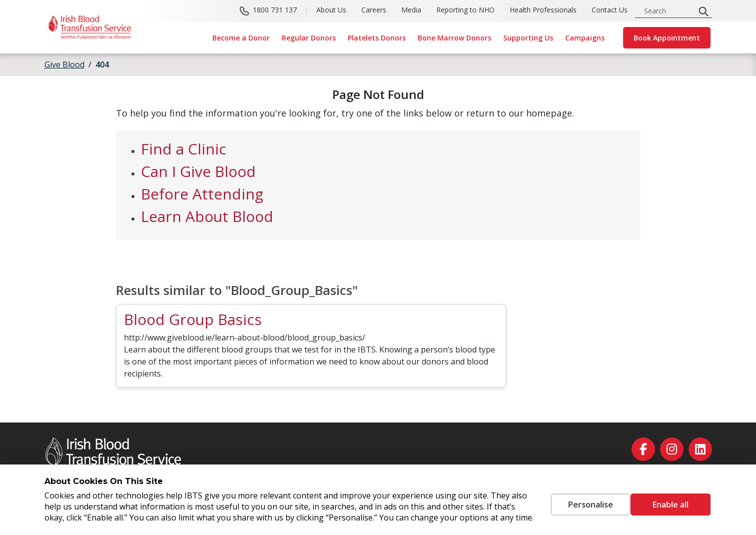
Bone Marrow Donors (454, 38)
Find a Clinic (184, 149)
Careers (374, 10)
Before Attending (202, 194)
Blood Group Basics (193, 319)
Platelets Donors (377, 38)
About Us (331, 10)
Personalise (576, 499)
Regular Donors (309, 38)
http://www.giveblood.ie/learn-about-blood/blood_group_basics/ (245, 337)
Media (411, 10)
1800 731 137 (275, 10)
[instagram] (672, 449)
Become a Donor (241, 38)
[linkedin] (700, 449)
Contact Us (610, 10)
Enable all (671, 499)
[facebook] (643, 449)
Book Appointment (667, 38)
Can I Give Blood (198, 171)
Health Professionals (543, 10)
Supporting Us (528, 38)
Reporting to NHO (465, 10)
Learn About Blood (207, 216)
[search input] (668, 11)
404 (102, 64)
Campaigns (585, 38)
